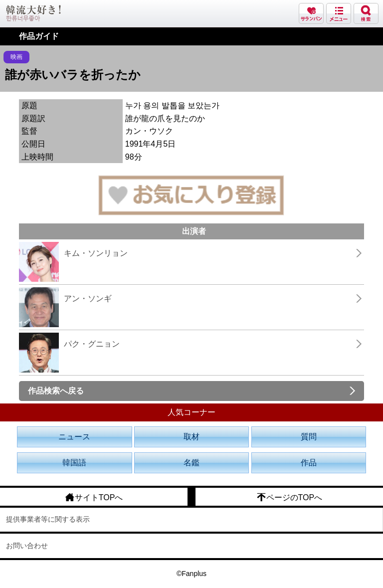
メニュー (339, 13)
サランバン (311, 13)
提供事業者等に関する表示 (48, 519)
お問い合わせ (27, 546)
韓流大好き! (33, 13)
